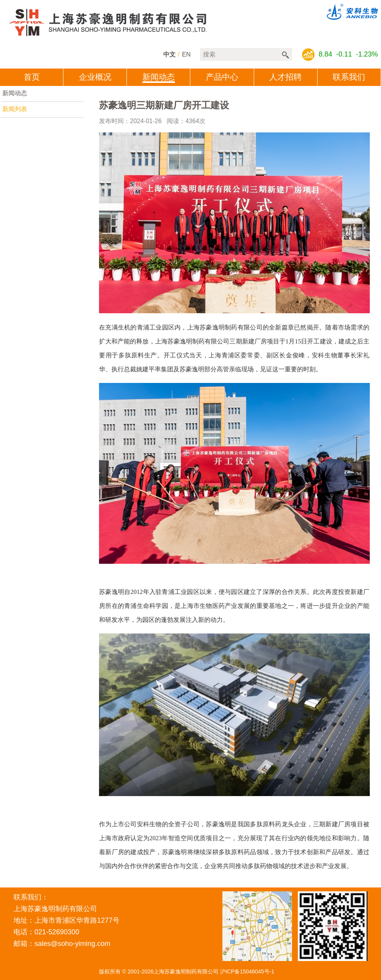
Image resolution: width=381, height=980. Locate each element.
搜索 (285, 55)
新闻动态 (15, 93)
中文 (169, 54)
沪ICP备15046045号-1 (247, 971)
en (186, 54)
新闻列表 (15, 109)
